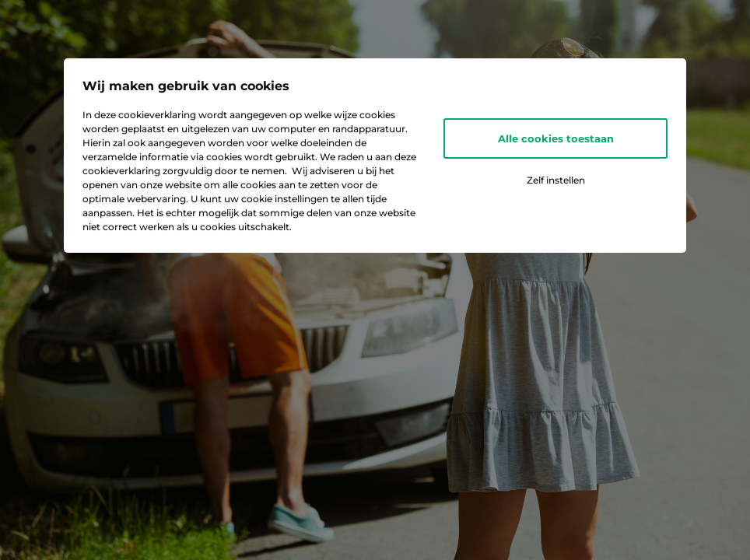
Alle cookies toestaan (556, 138)
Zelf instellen (556, 180)
